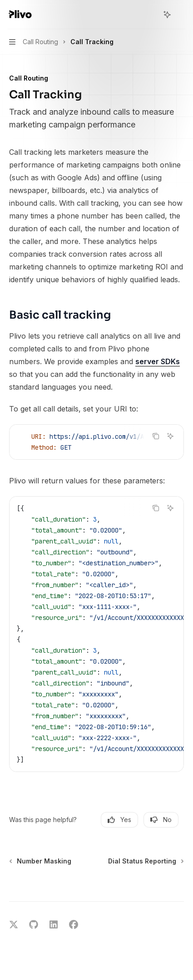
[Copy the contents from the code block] (156, 436)
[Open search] (150, 15)
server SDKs (158, 361)
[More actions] (181, 15)
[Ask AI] (170, 436)
